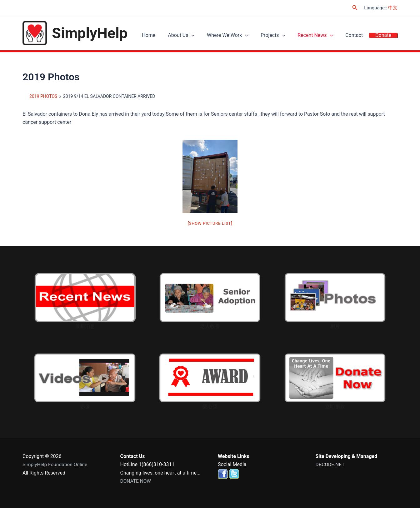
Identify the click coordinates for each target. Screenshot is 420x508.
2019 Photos (43, 96)
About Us (198, 36)
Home (169, 36)
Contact (359, 36)
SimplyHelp (90, 33)
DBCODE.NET (331, 464)
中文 (393, 8)
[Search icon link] (355, 8)
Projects (284, 36)
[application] (208, 36)
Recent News (323, 36)
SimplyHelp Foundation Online (56, 464)
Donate (385, 36)
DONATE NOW (136, 481)
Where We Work (242, 36)
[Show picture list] (210, 223)
